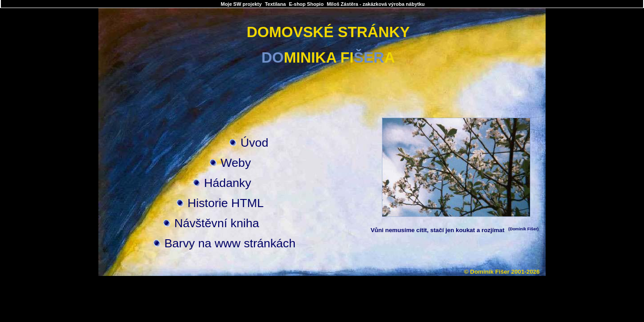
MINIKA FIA (328, 57)
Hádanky (227, 183)
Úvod (254, 143)
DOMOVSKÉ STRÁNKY (328, 32)
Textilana (275, 4)
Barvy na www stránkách (230, 243)
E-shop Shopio (306, 4)
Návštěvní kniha (217, 223)
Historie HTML (225, 203)
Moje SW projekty (241, 4)
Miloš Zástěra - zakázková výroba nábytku (376, 4)
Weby (236, 163)
